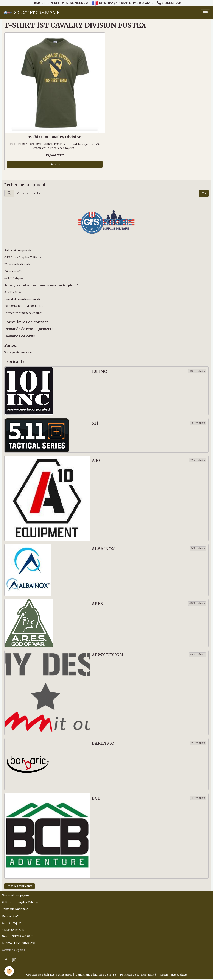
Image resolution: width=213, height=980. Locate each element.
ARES (97, 604)
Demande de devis (20, 336)
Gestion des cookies (173, 975)
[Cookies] (9, 971)
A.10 (96, 461)
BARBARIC (103, 743)
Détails (55, 164)
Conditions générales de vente (96, 975)
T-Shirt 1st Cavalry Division (55, 137)
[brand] (31, 13)
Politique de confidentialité (138, 975)
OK (204, 193)
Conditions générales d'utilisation (49, 975)
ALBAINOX (103, 549)
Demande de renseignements (29, 329)
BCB (96, 798)
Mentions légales (14, 950)
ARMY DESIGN (107, 655)
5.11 (95, 423)
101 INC (99, 371)
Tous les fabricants (20, 886)
